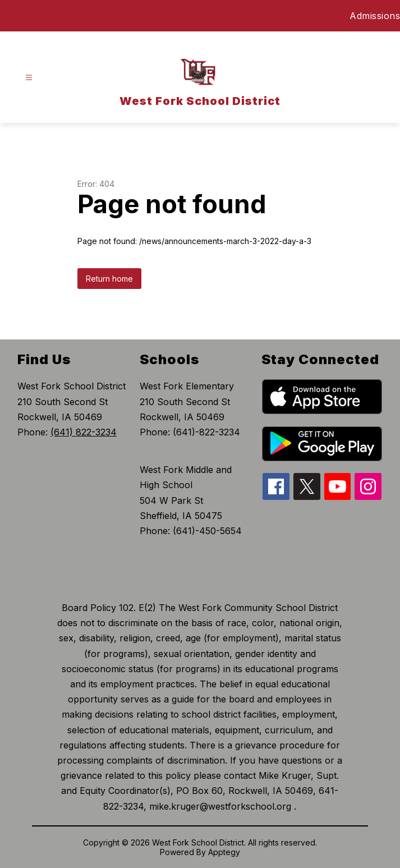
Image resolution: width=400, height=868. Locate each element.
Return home (109, 279)
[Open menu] (29, 78)
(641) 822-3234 (84, 432)
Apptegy (224, 852)
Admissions (375, 16)
